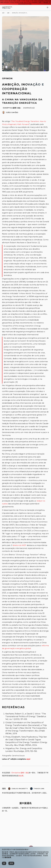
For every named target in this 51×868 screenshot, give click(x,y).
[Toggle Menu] (48, 8)
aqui (28, 759)
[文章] (8, 13)
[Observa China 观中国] (7, 8)
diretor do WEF (20, 545)
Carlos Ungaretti (20, 789)
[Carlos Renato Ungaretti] (9, 789)
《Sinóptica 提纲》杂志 (11, 108)
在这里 (21, 776)
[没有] (11, 863)
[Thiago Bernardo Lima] (31, 789)
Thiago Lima (39, 789)
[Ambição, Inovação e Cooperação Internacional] (20, 13)
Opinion (7, 78)
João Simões (12, 112)
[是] (4, 863)
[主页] (3, 13)
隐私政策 (8, 857)
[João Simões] (3, 113)
